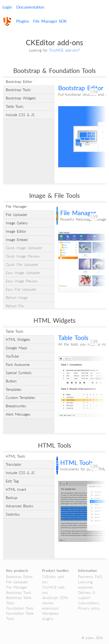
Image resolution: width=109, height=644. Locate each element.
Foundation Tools (20, 608)
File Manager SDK (50, 21)
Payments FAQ (90, 577)
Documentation (30, 7)
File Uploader (17, 582)
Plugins (23, 21)
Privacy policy (89, 608)
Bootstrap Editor (19, 577)
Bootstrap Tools (19, 592)
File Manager (17, 587)
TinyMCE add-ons (64, 50)
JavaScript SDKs (55, 598)
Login (7, 7)
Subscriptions (89, 603)
